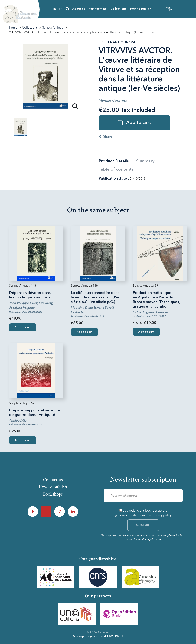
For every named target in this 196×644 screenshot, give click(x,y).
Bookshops (53, 495)
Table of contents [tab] (116, 169)
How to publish (141, 9)
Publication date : (114, 179)
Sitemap (79, 636)
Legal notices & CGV (100, 636)
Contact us (53, 480)
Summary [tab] (145, 161)
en (54, 9)
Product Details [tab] (114, 161)
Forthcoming (98, 9)
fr (61, 9)
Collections (118, 9)
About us (79, 9)
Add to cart (134, 123)
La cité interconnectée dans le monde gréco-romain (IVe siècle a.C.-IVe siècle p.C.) (95, 298)
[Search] (67, 9)
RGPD (119, 636)
